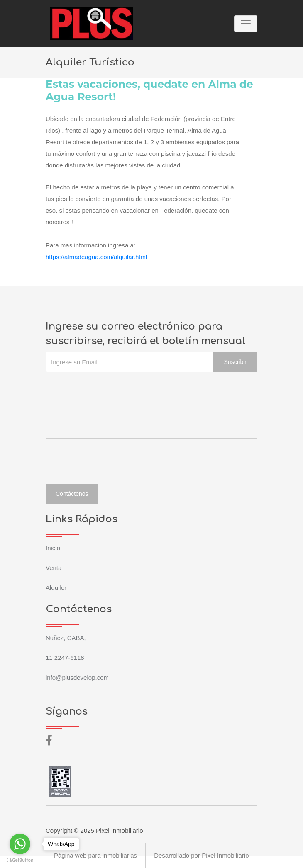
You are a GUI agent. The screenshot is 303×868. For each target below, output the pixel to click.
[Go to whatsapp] (20, 844)
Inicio (53, 548)
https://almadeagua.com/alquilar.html (96, 257)
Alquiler (56, 588)
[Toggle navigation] (246, 24)
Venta (54, 568)
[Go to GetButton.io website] (20, 860)
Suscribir (235, 362)
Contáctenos (72, 494)
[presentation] (109, 389)
